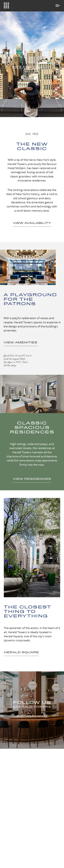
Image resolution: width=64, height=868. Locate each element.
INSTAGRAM (32, 716)
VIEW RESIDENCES (32, 479)
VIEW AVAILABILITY (32, 223)
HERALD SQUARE (21, 652)
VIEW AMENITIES (20, 342)
